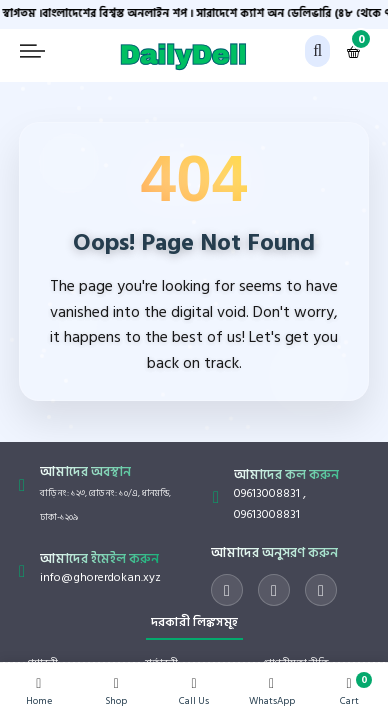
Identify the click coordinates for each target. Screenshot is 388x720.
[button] (317, 51)
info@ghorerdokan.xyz (100, 577)
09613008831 (267, 493)
